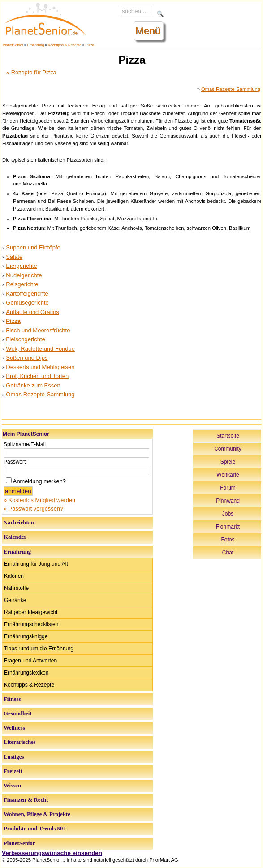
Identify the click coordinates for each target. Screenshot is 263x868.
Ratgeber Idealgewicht (31, 612)
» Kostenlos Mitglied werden (39, 500)
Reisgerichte (22, 284)
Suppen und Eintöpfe (33, 247)
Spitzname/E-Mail (25, 444)
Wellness (14, 728)
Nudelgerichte (24, 275)
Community (228, 449)
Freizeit (13, 771)
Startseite (228, 436)
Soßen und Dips (27, 358)
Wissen (12, 786)
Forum (228, 488)
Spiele (228, 462)
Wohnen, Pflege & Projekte (37, 814)
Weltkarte (228, 475)
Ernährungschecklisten (31, 624)
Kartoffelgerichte (27, 294)
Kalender (15, 537)
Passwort (15, 462)
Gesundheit (18, 713)
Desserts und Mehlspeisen (40, 367)
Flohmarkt (228, 527)
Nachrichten (19, 523)
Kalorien (14, 576)
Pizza (90, 45)
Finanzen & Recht (26, 800)
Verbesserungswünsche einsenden (52, 853)
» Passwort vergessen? (33, 509)
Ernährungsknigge (26, 636)
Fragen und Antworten (30, 661)
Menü (148, 31)
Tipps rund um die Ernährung (39, 649)
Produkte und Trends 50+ (35, 829)
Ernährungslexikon (26, 673)
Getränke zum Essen (33, 385)
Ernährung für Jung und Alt (36, 564)
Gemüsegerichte (27, 303)
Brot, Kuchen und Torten (37, 376)
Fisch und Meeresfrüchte (38, 330)
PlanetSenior (13, 45)
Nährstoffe (16, 588)
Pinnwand (228, 501)
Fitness (12, 699)
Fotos (228, 540)
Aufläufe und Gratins (32, 312)
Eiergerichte (21, 266)
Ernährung (36, 45)
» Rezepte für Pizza (31, 72)
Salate (14, 257)
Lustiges (14, 757)
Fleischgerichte (25, 339)
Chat (228, 553)
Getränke (15, 600)
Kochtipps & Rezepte (65, 45)
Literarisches (20, 742)
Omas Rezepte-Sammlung (231, 89)
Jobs (228, 514)
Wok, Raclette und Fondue (40, 349)
